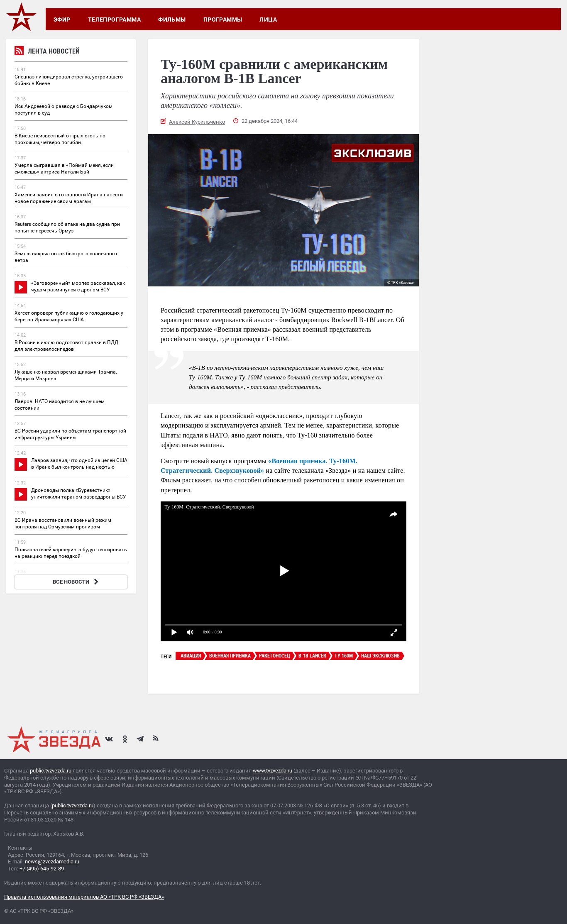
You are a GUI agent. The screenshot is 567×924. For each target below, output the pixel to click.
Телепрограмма (114, 20)
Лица (268, 20)
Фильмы (172, 20)
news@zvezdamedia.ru (52, 862)
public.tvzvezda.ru (51, 771)
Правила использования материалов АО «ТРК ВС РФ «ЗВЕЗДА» (84, 897)
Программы (223, 20)
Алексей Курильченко (197, 122)
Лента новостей (47, 52)
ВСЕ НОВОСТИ (77, 582)
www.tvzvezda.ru (273, 771)
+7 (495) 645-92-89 (42, 869)
